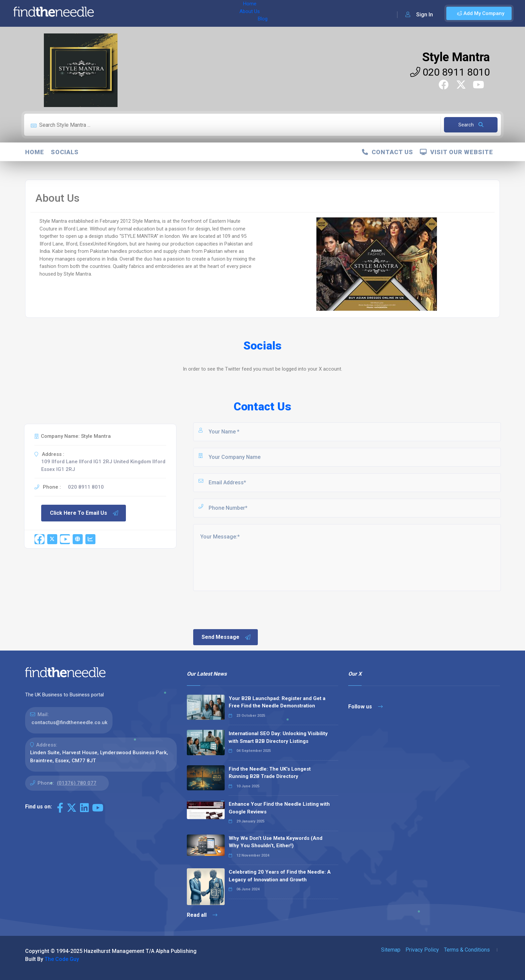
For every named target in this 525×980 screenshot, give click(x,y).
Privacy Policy (422, 950)
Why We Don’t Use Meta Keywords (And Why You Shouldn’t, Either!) (276, 842)
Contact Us (388, 152)
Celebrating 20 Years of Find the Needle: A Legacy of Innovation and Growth (280, 876)
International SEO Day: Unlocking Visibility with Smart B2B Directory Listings (278, 737)
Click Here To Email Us (84, 513)
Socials (65, 152)
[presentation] (243, 609)
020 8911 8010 (450, 72)
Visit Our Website (457, 152)
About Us (143, 13)
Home (118, 13)
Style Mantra (456, 57)
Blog (167, 13)
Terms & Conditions (467, 950)
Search (471, 125)
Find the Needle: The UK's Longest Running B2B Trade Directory (270, 773)
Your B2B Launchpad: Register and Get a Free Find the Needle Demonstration (277, 702)
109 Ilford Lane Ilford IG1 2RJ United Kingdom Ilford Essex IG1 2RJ (103, 465)
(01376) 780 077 (77, 783)
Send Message (226, 637)
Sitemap (391, 950)
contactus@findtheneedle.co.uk (69, 722)
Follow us (365, 707)
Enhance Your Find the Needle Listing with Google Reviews (279, 808)
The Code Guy (62, 959)
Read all (202, 915)
